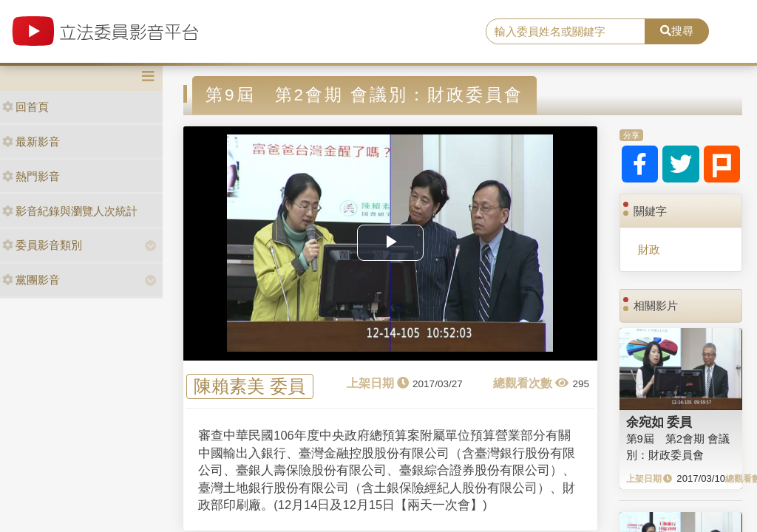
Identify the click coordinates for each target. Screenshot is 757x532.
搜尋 (677, 31)
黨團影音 (31, 280)
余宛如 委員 (659, 422)
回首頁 (26, 107)
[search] (566, 32)
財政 (649, 249)
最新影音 (31, 141)
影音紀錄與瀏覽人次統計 (70, 211)
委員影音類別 (42, 245)
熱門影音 (31, 176)
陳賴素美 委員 (249, 387)
